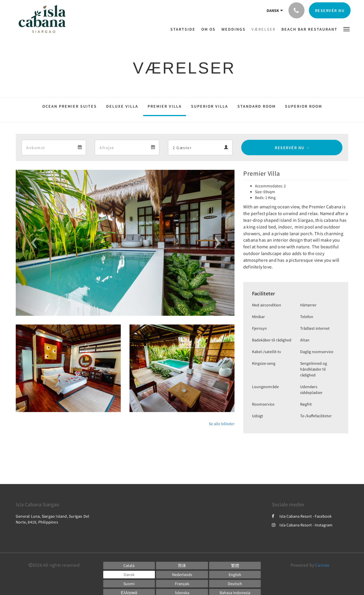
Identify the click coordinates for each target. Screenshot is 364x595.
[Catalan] (129, 566)
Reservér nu (290, 148)
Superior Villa (210, 106)
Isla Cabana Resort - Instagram (302, 525)
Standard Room (257, 106)
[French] (182, 584)
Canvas (322, 565)
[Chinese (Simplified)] (182, 566)
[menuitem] (184, 29)
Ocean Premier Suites (70, 106)
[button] (346, 29)
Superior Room (303, 106)
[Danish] (129, 575)
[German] (235, 584)
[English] (235, 575)
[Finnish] (129, 584)
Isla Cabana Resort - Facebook (302, 516)
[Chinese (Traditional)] (235, 566)
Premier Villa (165, 106)
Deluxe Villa (122, 106)
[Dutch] (182, 575)
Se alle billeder (222, 424)
